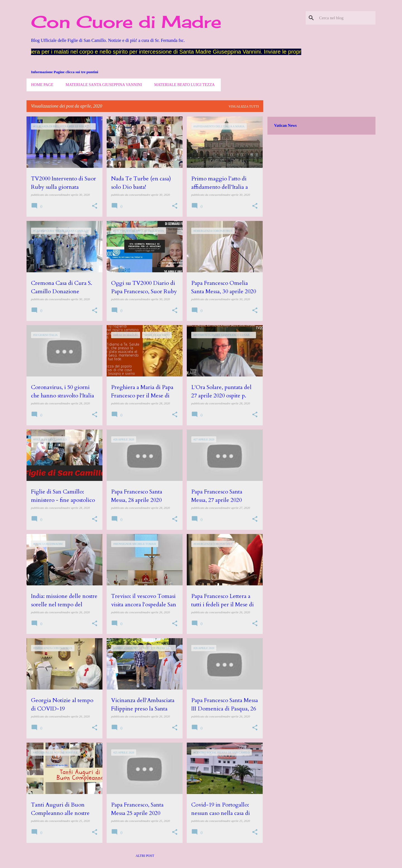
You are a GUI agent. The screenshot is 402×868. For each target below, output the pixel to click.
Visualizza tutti (244, 106)
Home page (42, 85)
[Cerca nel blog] (346, 18)
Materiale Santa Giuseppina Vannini (104, 85)
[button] (95, 206)
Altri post (145, 856)
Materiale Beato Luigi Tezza (184, 85)
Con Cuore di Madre (126, 22)
